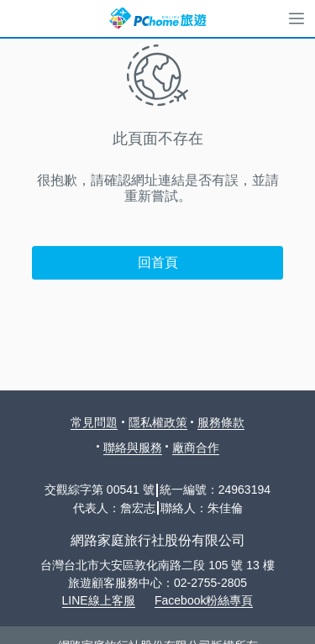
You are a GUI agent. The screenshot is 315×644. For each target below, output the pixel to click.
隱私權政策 (158, 422)
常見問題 (94, 422)
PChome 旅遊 (158, 18)
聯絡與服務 (133, 448)
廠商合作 (196, 448)
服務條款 (221, 422)
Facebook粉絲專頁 (204, 600)
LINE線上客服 (99, 600)
